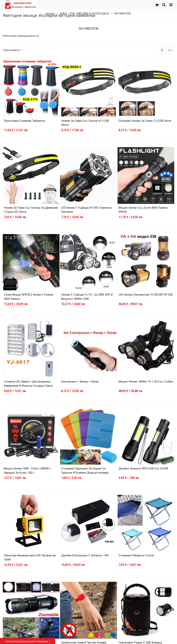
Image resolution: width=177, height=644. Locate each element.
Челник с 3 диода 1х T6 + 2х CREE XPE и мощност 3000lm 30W (87, 297)
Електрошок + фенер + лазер (80, 382)
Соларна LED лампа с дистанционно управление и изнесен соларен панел (28, 384)
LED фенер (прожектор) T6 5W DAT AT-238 (146, 295)
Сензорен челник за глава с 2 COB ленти (145, 121)
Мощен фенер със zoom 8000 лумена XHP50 (143, 210)
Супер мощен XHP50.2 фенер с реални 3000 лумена (29, 297)
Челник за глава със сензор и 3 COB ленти (85, 123)
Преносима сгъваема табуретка (24, 121)
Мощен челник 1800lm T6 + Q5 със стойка (146, 382)
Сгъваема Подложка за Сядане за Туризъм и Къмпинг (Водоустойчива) (85, 471)
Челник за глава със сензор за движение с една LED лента (31, 210)
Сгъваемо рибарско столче (136, 555)
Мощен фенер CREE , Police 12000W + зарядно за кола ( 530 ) (28, 471)
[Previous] (162, 50)
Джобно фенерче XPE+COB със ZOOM (143, 468)
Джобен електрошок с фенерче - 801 (85, 555)
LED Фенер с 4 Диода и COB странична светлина (86, 210)
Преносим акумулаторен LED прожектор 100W (30, 558)
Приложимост (13, 50)
